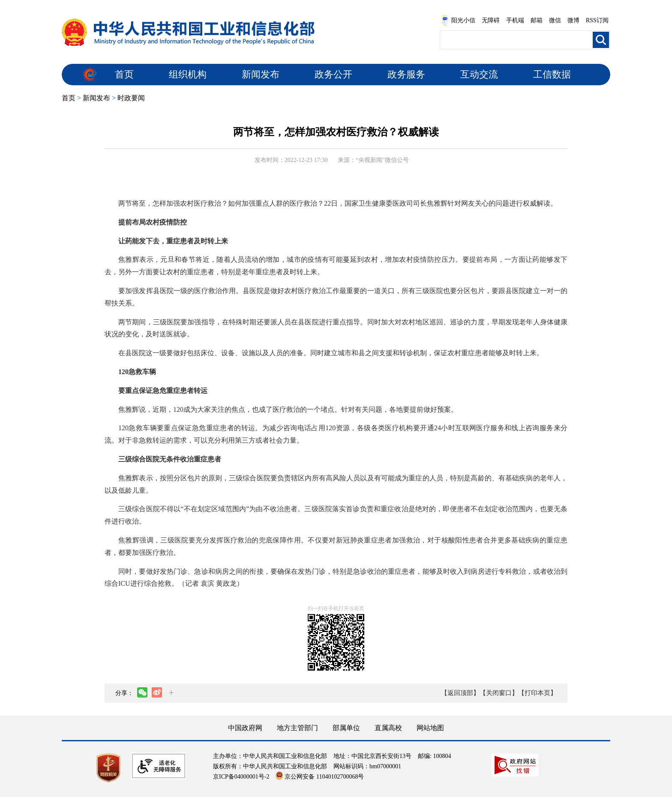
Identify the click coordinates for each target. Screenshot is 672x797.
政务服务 (406, 74)
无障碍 (491, 20)
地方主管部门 (297, 728)
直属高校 (388, 728)
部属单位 (346, 728)
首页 (124, 74)
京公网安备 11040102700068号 (320, 777)
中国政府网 (245, 728)
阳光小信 (458, 21)
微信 (555, 20)
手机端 (515, 20)
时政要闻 (131, 98)
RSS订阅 (597, 20)
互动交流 (479, 74)
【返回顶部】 (460, 693)
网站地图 (430, 728)
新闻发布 (261, 74)
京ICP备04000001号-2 (241, 777)
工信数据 (552, 74)
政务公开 (333, 74)
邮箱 (537, 20)
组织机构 (188, 74)
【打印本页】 (537, 693)
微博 (573, 20)
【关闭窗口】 (499, 693)
